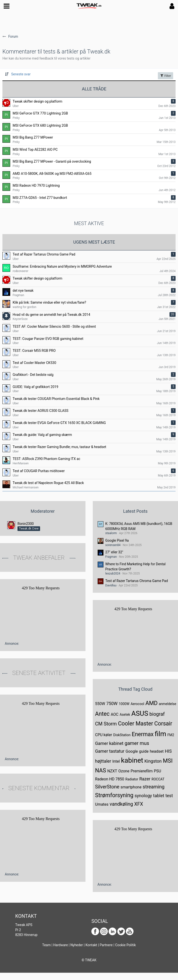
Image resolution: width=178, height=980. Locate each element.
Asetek (125, 715)
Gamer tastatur (110, 751)
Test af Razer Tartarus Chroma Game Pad (44, 254)
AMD (152, 703)
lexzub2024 (113, 574)
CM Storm (106, 724)
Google (132, 751)
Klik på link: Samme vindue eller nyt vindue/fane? (49, 302)
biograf (157, 714)
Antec (102, 714)
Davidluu (111, 585)
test (169, 796)
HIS (168, 751)
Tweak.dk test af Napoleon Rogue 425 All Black (48, 483)
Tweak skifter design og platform (38, 278)
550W (100, 704)
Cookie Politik (125, 945)
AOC (115, 714)
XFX (139, 804)
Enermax (143, 734)
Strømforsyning (114, 795)
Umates (102, 804)
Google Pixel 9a (117, 540)
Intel (116, 761)
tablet (159, 796)
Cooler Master (136, 724)
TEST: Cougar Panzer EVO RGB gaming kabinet (48, 339)
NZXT (112, 771)
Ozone (124, 771)
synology (143, 796)
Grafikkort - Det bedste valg (33, 375)
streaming (154, 787)
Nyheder (77, 945)
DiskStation (122, 735)
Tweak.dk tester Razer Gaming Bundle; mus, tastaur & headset (59, 447)
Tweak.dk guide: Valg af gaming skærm (42, 435)
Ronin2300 (26, 524)
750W (112, 703)
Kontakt (91, 945)
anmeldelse (168, 704)
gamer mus (137, 743)
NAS (101, 771)
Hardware (60, 945)
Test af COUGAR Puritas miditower (39, 471)
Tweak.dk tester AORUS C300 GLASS (41, 411)
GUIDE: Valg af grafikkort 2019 (35, 387)
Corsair (163, 724)
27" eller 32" (114, 552)
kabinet (132, 760)
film (160, 734)
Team (47, 945)
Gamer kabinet (109, 743)
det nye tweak (23, 291)
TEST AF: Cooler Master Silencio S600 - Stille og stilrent (54, 327)
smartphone (131, 787)
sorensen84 (113, 545)
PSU (157, 771)
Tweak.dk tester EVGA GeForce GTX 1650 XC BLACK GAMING (59, 423)
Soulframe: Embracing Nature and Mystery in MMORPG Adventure (62, 266)
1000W (124, 704)
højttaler (103, 761)
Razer (145, 779)
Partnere (106, 945)
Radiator (132, 779)
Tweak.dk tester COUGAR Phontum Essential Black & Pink (56, 399)
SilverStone (107, 787)
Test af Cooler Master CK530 (34, 363)
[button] (7, 6)
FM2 (171, 735)
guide (144, 751)
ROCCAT (158, 779)
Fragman (111, 557)
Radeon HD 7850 (110, 779)
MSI (168, 761)
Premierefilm (142, 771)
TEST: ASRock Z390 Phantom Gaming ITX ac (46, 459)
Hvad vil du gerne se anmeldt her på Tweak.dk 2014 (51, 315)
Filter (165, 76)
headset (157, 751)
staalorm (111, 533)
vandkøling (121, 804)
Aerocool (137, 704)
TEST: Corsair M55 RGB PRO (34, 351)
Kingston (153, 761)
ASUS (140, 713)
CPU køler (104, 735)
